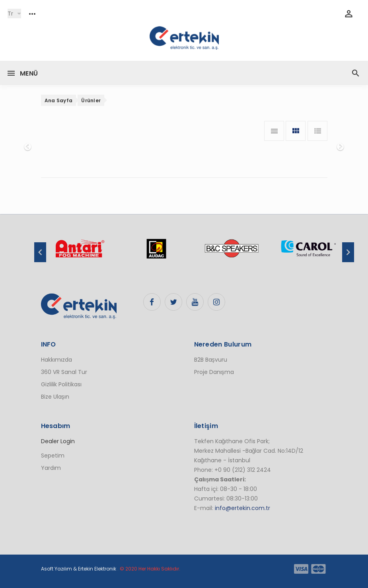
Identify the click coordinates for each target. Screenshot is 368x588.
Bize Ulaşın (55, 397)
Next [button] (348, 252)
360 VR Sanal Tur (64, 372)
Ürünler (91, 100)
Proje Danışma (214, 372)
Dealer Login (58, 441)
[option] (80, 253)
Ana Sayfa (59, 100)
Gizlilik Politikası (61, 384)
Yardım (51, 468)
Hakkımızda (56, 360)
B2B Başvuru (211, 360)
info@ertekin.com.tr (242, 508)
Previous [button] (40, 252)
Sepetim (53, 456)
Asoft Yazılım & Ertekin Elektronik (79, 569)
